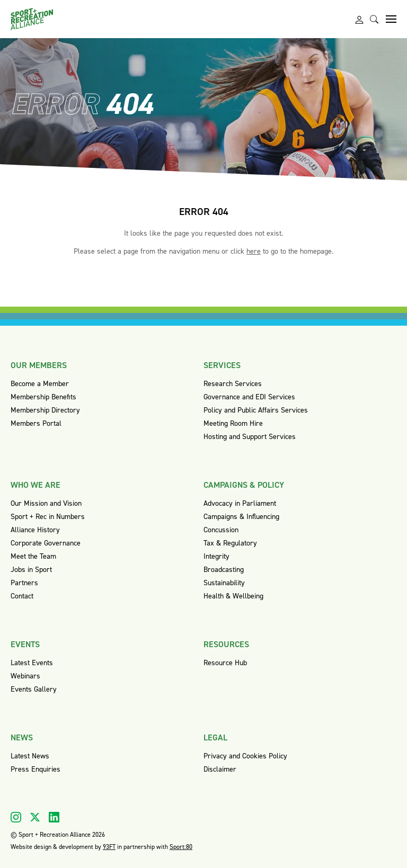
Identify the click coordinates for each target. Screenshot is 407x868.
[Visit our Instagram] (16, 817)
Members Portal (36, 423)
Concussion (221, 530)
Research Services (233, 384)
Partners (24, 583)
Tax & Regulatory (230, 543)
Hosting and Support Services (250, 437)
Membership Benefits (43, 397)
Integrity (216, 556)
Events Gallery (34, 689)
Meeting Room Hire (233, 423)
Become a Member (40, 384)
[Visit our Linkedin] (54, 817)
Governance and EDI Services (249, 397)
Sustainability (224, 583)
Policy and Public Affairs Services (256, 410)
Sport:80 (181, 847)
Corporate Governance (46, 543)
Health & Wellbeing (233, 596)
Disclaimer (220, 769)
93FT (109, 847)
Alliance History (35, 530)
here (254, 251)
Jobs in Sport (31, 570)
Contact (22, 596)
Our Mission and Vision (46, 503)
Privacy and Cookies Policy (245, 756)
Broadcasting (224, 570)
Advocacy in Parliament (240, 503)
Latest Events (32, 663)
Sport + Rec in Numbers (48, 517)
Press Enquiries (36, 769)
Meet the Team (33, 556)
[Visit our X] (35, 817)
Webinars (25, 676)
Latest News (30, 756)
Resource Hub (225, 663)
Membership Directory (45, 410)
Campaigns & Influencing (241, 517)
